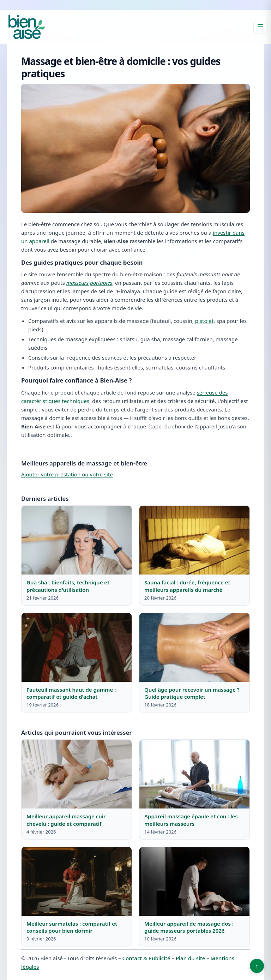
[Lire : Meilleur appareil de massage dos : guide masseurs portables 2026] (194, 881)
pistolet (204, 321)
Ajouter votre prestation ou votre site (67, 474)
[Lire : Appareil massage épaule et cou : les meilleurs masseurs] (194, 774)
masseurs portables (89, 283)
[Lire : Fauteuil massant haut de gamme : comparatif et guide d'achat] (77, 647)
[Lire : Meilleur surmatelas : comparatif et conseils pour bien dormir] (77, 881)
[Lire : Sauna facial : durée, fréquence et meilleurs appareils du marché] (194, 540)
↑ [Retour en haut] (257, 966)
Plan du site (190, 958)
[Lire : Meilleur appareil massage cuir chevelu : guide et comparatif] (77, 774)
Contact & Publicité (146, 958)
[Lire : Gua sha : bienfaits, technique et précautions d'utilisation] (77, 540)
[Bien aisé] (27, 27)
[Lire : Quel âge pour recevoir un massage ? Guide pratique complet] (194, 647)
